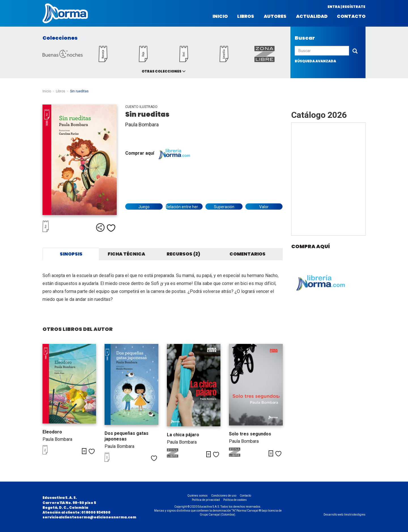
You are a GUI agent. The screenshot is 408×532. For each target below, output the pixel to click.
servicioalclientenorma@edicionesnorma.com (89, 517)
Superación (224, 207)
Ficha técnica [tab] (126, 254)
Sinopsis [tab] (71, 254)
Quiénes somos (198, 496)
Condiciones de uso (224, 496)
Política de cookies (235, 500)
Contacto (351, 16)
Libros (246, 16)
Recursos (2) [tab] (183, 254)
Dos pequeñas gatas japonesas (127, 436)
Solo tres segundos (250, 434)
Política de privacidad (206, 500)
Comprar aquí (159, 153)
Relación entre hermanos (184, 207)
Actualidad (312, 16)
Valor (264, 207)
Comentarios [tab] (247, 254)
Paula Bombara (142, 125)
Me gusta (111, 228)
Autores (275, 16)
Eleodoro (52, 432)
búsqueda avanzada (315, 61)
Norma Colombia (65, 13)
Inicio (220, 16)
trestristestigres (355, 515)
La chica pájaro (183, 435)
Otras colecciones (161, 71)
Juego (144, 207)
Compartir (100, 227)
